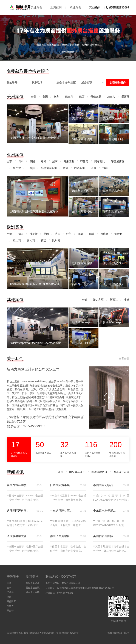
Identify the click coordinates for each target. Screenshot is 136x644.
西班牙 (104, 234)
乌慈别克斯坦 (49, 168)
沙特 (105, 168)
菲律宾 (84, 161)
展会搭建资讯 (99, 472)
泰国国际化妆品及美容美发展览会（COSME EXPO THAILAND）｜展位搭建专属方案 (106, 485)
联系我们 (78, 22)
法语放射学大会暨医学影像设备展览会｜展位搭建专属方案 (19, 536)
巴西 (82, 97)
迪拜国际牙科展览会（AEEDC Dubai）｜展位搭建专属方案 (19, 511)
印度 (93, 168)
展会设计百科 (121, 472)
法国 (58, 234)
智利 (56, 97)
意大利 (17, 240)
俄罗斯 (34, 234)
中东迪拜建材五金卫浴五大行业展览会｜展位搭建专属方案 (63, 511)
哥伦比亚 (96, 97)
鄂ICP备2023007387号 (118, 633)
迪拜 (44, 161)
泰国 (32, 161)
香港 (66, 168)
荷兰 (44, 240)
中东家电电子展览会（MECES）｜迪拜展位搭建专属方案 (106, 511)
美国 (45, 97)
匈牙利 (118, 234)
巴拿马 (69, 97)
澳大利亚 (98, 300)
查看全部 (124, 359)
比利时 (56, 240)
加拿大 (111, 97)
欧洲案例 (75, 7)
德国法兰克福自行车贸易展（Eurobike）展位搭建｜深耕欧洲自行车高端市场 (63, 536)
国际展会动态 (77, 472)
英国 (46, 234)
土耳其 (31, 168)
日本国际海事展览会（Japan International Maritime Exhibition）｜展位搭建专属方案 (63, 485)
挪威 (80, 234)
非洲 (127, 300)
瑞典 (92, 234)
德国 (21, 234)
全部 (34, 97)
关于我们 (58, 22)
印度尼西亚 (118, 161)
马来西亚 (69, 161)
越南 (55, 161)
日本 (21, 161)
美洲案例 (36, 7)
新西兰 (114, 300)
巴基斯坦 (80, 168)
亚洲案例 (56, 7)
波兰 (69, 234)
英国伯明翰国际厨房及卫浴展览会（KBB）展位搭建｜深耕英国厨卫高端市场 (106, 536)
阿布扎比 (100, 161)
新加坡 (17, 168)
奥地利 (31, 240)
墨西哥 (125, 97)
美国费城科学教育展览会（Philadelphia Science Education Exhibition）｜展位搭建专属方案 (19, 485)
